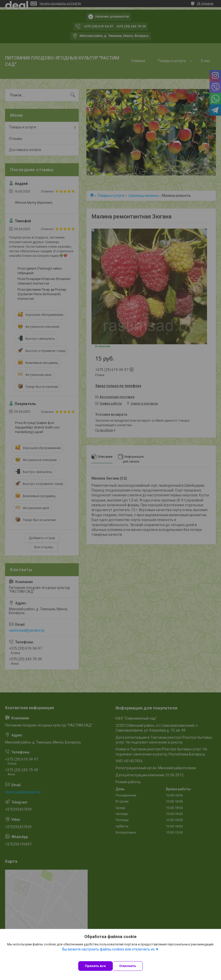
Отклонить (128, 966)
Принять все (95, 966)
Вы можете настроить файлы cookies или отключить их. (109, 949)
